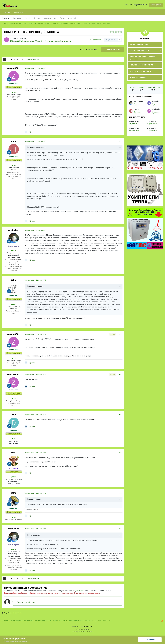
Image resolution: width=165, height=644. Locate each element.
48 (14, 92)
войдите (80, 591)
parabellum (13, 230)
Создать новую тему (89, 49)
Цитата (32, 132)
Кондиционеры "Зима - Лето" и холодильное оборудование (47, 41)
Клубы (27, 18)
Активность (19, 12)
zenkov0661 (21, 39)
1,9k (14, 477)
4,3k (14, 251)
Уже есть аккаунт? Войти (136, 5)
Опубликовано (35, 68)
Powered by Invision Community (82, 631)
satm (13, 493)
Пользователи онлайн (68, 18)
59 (14, 165)
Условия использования (19, 641)
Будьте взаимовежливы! (139, 50)
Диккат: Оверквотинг (138, 77)
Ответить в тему (113, 49)
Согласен (150, 640)
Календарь (17, 18)
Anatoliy (156, 101)
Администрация (50, 18)
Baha (13, 280)
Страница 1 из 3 (33, 59)
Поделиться (95, 40)
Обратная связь (86, 627)
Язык (75, 627)
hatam (13, 141)
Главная (7, 13)
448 (14, 304)
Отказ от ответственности (140, 71)
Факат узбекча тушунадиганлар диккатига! (142, 58)
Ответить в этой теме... (25, 602)
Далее (17, 59)
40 (14, 517)
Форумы (5, 18)
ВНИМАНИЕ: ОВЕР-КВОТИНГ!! (141, 65)
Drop (13, 415)
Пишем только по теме (139, 44)
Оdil (13, 453)
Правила (37, 18)
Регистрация (156, 5)
